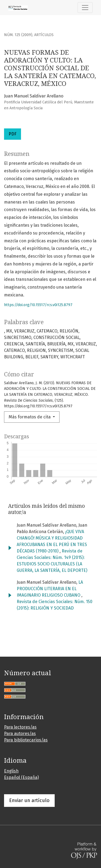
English (11, 771)
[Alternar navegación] (85, 8)
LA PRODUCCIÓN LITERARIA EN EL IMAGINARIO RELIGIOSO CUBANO (50, 589)
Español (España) (21, 777)
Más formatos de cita (30, 417)
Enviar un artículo (29, 800)
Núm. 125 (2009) (18, 35)
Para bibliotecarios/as (26, 740)
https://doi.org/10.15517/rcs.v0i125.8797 (38, 305)
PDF (13, 134)
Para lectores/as (20, 727)
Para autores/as (20, 734)
